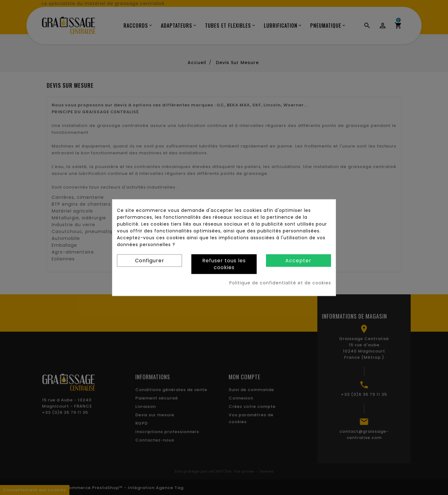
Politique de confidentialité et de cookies (280, 283)
